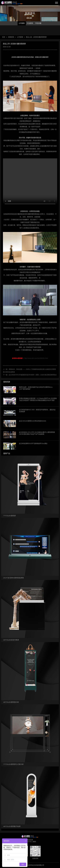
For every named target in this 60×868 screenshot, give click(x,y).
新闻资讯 (11, 37)
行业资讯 (30, 23)
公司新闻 (22, 23)
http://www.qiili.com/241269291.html (30, 358)
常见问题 (38, 23)
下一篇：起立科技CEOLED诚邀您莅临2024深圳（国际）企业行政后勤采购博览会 (30, 375)
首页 (4, 37)
